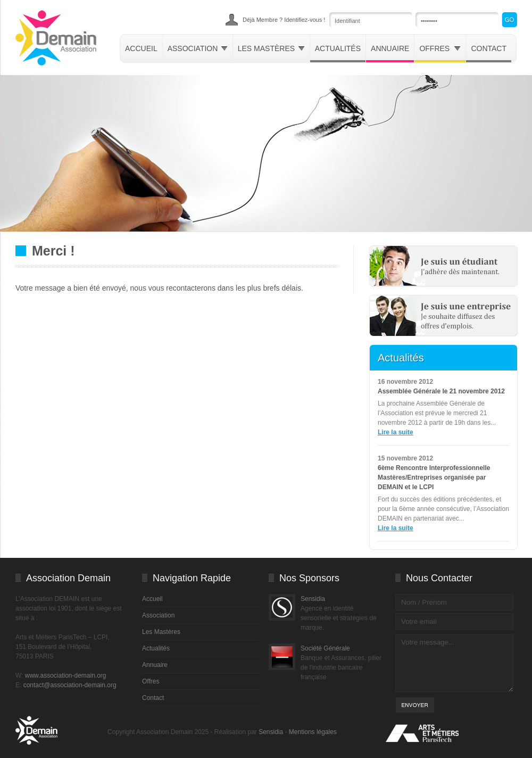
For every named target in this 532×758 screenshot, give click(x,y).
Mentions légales (313, 732)
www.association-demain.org (66, 675)
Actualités (338, 48)
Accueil (141, 48)
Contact (489, 48)
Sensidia (313, 599)
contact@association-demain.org (70, 685)
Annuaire (390, 48)
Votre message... (454, 663)
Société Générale (325, 648)
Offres (440, 48)
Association (198, 48)
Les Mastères (161, 632)
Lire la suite (396, 432)
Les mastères (271, 48)
